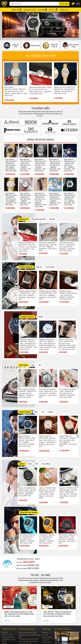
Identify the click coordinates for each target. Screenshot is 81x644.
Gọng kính (46, 640)
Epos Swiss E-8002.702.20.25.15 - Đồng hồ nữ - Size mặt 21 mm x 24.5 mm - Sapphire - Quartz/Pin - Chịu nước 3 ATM (40, 200)
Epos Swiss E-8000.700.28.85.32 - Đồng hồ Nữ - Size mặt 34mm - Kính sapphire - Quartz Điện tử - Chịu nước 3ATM (11, 165)
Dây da (52, 219)
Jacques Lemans (27, 317)
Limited (40, 317)
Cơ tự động (50, 267)
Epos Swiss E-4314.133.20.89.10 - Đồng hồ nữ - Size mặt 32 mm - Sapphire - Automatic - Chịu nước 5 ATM (26, 199)
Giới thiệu (5, 632)
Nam (33, 365)
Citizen (22, 464)
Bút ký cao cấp (47, 642)
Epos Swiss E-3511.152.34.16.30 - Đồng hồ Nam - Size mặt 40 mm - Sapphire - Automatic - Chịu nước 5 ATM (55, 165)
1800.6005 (29, 562)
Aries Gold (23, 365)
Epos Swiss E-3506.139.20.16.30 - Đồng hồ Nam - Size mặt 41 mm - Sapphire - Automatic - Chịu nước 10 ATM (40, 165)
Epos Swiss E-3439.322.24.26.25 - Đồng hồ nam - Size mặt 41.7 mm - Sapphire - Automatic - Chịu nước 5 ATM (70, 165)
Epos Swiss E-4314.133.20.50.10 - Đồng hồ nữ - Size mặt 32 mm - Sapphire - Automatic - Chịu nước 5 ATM (26, 165)
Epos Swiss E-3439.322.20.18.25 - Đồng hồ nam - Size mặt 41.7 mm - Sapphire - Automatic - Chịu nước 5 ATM (70, 199)
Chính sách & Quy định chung (28, 633)
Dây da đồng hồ (47, 637)
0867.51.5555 (33, 568)
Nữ (40, 365)
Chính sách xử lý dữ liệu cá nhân (29, 639)
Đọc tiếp (7, 621)
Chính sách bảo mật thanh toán (28, 641)
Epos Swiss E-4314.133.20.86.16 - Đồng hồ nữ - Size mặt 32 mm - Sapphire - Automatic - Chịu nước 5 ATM (55, 199)
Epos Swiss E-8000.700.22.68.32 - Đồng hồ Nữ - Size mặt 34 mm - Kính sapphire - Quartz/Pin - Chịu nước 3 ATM (11, 199)
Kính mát (45, 635)
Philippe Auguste (26, 267)
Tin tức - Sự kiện (40, 575)
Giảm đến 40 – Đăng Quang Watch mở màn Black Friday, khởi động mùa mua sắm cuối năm (57, 614)
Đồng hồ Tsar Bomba (29, 512)
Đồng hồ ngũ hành (39, 219)
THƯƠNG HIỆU (41, 108)
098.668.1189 (33, 565)
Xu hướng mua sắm (40, 56)
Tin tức (8, 607)
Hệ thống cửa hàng (8, 637)
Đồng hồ (45, 633)
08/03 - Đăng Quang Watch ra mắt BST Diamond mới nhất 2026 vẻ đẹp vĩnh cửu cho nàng (19, 614)
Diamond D (24, 219)
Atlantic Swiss (25, 412)
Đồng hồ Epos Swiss (40, 140)
